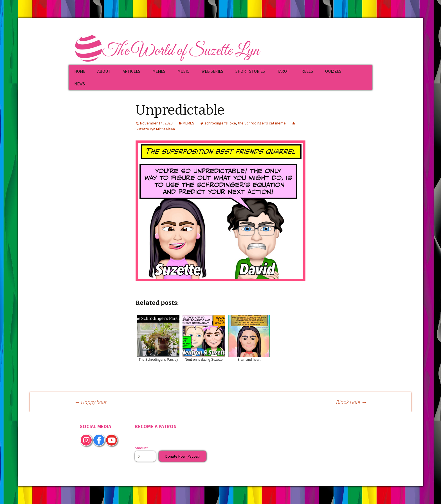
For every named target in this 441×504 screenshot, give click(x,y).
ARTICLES (131, 71)
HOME (80, 71)
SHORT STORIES (250, 71)
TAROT (283, 71)
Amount (141, 448)
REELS (307, 71)
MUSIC (183, 71)
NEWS (80, 84)
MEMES (159, 71)
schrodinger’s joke (220, 123)
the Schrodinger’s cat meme (262, 123)
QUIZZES (333, 71)
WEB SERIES (212, 71)
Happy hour (90, 402)
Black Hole (351, 402)
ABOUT (104, 71)
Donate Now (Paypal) (183, 456)
